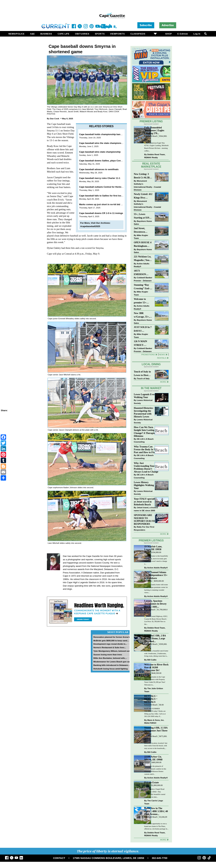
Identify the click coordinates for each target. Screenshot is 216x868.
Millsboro (148, 581)
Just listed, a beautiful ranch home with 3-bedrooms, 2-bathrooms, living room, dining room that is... (156, 653)
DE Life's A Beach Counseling (144, 440)
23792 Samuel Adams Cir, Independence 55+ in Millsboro (156, 575)
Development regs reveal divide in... (110, 644)
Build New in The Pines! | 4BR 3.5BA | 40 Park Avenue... (156, 811)
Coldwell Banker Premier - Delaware (143, 279)
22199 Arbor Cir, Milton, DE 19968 (153, 758)
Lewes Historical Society (143, 402)
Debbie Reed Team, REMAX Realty (155, 156)
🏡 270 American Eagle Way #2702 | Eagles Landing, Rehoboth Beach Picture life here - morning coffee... (156, 147)
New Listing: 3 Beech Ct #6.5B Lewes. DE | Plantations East (142, 176)
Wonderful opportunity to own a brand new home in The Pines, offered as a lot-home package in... (156, 826)
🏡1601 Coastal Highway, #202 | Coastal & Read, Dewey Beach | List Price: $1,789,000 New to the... (156, 620)
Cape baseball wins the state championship (102, 143)
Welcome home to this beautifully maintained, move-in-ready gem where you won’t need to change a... (156, 560)
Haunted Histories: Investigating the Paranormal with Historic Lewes (144, 412)
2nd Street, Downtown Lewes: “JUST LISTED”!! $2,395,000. (141, 230)
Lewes (147, 552)
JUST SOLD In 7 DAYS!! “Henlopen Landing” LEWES (143, 329)
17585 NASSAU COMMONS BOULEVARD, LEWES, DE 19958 (108, 858)
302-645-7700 (159, 858)
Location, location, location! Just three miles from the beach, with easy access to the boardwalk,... (156, 746)
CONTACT (59, 858)
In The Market (151, 388)
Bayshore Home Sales (143, 223)
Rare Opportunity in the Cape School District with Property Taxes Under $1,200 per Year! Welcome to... (155, 681)
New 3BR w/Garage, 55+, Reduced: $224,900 (142, 315)
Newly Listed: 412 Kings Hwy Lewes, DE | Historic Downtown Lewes (143, 196)
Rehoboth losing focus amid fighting (110, 669)
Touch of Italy (143, 378)
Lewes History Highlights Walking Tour (144, 485)
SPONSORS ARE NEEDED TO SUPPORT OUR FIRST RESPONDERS (146, 519)
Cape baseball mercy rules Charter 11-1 (100, 178)
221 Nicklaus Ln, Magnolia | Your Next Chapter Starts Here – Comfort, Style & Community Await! (143, 259)
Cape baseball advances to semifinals (99, 169)
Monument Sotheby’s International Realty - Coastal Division (147, 185)
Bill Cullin (152, 660)
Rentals (162, 358)
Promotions (148, 354)
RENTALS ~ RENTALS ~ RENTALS (151, 699)
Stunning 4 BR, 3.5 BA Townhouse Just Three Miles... (156, 731)
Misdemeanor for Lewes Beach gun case (112, 662)
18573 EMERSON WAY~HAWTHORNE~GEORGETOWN (143, 273)
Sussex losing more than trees (108, 654)
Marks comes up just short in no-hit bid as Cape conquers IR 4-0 (113, 204)
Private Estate (152, 782)
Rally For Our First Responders (144, 528)
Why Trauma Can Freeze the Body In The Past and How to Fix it (146, 449)
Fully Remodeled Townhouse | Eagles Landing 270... (154, 130)
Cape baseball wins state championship (100, 152)
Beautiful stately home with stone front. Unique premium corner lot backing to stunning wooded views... (156, 589)
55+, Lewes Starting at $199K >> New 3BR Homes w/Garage (143, 216)
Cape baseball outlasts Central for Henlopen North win (108, 187)
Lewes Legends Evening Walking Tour (146, 396)
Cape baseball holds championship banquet (102, 134)
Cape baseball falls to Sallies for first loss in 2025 (105, 196)
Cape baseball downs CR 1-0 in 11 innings (101, 213)
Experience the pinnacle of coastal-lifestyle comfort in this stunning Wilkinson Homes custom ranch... (155, 770)
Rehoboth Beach (151, 136)
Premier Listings (151, 540)
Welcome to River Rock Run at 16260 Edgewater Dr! (156, 667)
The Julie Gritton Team (154, 690)
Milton (147, 673)
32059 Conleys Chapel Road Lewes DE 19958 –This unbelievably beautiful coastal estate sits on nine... (155, 793)
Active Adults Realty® (142, 265)
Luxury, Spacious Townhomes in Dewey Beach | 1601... (155, 604)
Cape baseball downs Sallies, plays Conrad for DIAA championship (114, 161)
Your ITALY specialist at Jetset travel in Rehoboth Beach (145, 502)
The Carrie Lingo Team (154, 802)
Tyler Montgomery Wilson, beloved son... (112, 651)
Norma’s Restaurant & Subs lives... (110, 647)
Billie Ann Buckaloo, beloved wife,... (110, 658)
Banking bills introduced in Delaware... (111, 665)
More (163, 382)
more (163, 534)
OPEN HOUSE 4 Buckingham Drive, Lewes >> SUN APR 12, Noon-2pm (143, 244)
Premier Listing (151, 121)
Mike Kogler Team (141, 237)
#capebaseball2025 (90, 226)
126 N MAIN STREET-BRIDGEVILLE (142, 343)
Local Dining (151, 364)
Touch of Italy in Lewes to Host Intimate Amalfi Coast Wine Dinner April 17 (142, 374)
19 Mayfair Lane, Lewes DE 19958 (153, 548)
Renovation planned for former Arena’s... (112, 637)
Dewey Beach (150, 610)
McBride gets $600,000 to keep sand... (111, 641)
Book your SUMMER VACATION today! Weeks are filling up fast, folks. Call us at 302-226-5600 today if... (155, 713)
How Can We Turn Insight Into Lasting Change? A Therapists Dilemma (145, 431)
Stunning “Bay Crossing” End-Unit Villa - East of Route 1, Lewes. (142, 287)
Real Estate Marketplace (151, 165)
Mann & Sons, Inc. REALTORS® (154, 722)
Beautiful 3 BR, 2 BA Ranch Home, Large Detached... (155, 638)
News (162, 354)
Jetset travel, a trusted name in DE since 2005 (146, 509)
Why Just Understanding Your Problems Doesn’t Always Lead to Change (146, 467)
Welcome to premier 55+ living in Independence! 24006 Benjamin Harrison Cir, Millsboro (142, 301)
